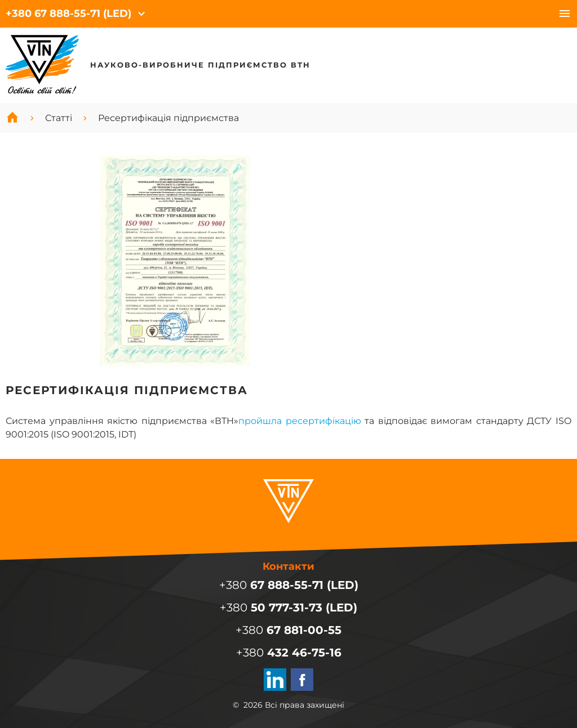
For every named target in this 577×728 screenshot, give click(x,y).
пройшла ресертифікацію (300, 421)
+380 (68, 14)
